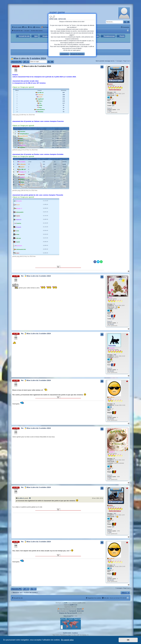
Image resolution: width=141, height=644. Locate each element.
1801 (115, 92)
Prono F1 (110, 108)
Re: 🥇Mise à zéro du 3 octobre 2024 (36, 276)
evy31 (111, 297)
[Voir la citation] (30, 498)
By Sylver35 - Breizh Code (77, 611)
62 (114, 304)
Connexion (64, 54)
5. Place (109, 111)
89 (114, 459)
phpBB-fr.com (73, 605)
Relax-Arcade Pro (68, 616)
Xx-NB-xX (112, 397)
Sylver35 (79, 609)
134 (118, 307)
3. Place (109, 478)
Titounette (112, 348)
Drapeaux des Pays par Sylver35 (68, 613)
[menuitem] (25, 27)
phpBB (65, 603)
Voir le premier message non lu (105, 61)
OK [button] (128, 640)
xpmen (111, 84)
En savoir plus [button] (67, 640)
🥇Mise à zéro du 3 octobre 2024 (28, 58)
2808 (115, 355)
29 (114, 404)
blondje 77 (112, 452)
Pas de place (111, 324)
